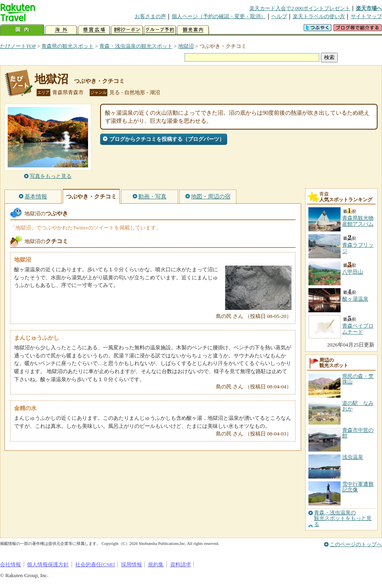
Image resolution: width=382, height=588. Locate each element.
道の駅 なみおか (358, 406)
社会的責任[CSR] (95, 564)
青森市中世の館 (358, 433)
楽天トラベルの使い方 (319, 16)
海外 (61, 30)
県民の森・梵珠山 (358, 379)
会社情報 (10, 564)
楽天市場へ (369, 8)
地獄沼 (186, 46)
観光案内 (193, 30)
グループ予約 (160, 30)
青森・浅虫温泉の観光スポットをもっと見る (343, 519)
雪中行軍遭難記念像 (358, 487)
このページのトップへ (356, 544)
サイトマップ (366, 16)
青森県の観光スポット (68, 46)
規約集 (156, 564)
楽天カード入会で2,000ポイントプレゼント (300, 8)
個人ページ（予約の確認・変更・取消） (219, 16)
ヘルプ (279, 16)
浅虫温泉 (353, 457)
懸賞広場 (94, 30)
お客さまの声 (150, 16)
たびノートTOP (18, 46)
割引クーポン (127, 30)
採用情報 (131, 564)
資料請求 (181, 564)
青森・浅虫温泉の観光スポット (136, 46)
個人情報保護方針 (48, 564)
